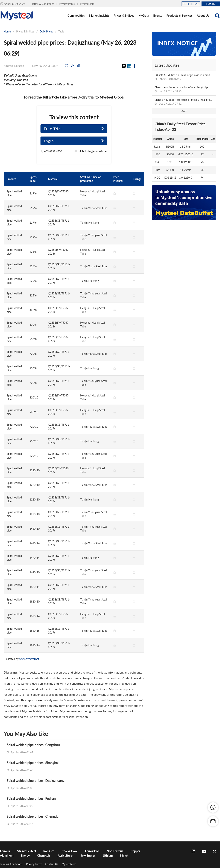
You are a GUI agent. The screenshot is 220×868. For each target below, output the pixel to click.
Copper (135, 851)
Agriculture (65, 855)
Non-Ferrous (115, 851)
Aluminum (7, 855)
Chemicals (44, 855)
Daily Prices (46, 31)
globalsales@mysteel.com (93, 151)
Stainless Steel (27, 851)
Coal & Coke (70, 851)
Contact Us (52, 864)
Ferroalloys (92, 851)
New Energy (88, 855)
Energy (25, 855)
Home (7, 31)
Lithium (108, 855)
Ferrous (5, 851)
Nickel (124, 855)
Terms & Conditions (43, 4)
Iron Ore (49, 851)
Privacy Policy (67, 4)
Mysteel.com (87, 4)
